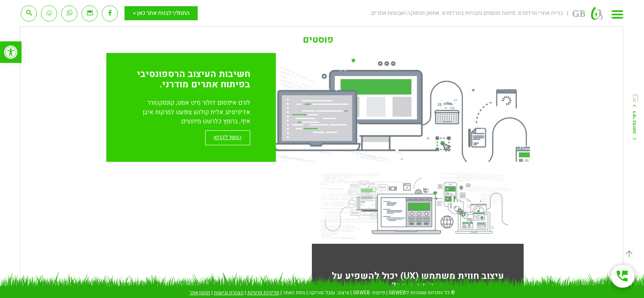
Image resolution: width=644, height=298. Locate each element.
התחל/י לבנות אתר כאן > (161, 13)
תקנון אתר (200, 293)
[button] (11, 52)
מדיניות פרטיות (263, 293)
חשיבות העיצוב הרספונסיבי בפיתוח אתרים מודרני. (194, 79)
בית (634, 98)
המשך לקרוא (228, 137)
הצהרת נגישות (229, 293)
